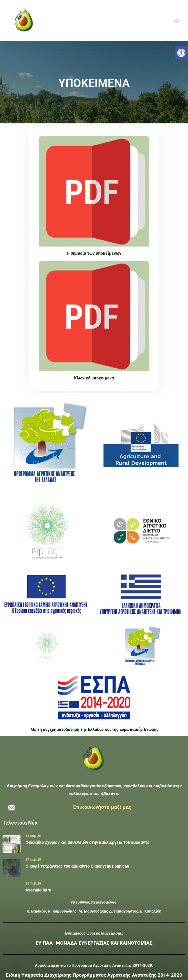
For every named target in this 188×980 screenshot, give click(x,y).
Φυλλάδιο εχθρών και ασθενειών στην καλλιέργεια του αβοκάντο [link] (87, 842)
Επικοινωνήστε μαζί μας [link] (102, 807)
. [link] (177, 22)
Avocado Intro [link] (38, 890)
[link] (181, 53)
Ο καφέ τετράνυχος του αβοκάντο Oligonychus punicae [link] (77, 866)
